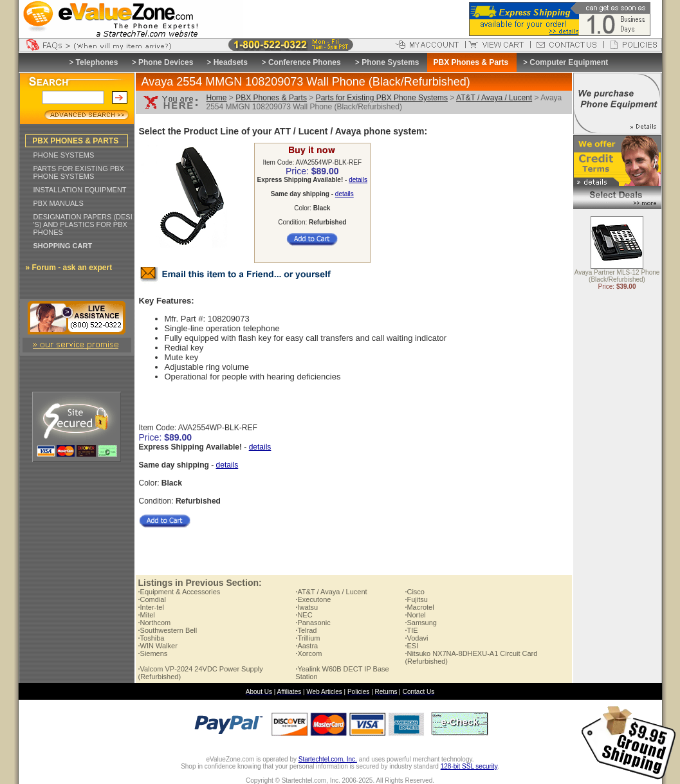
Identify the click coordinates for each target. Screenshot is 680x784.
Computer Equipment (569, 62)
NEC (304, 615)
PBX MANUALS (59, 203)
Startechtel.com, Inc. (328, 759)
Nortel (415, 615)
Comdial (152, 599)
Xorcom (308, 653)
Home (217, 98)
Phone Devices (166, 62)
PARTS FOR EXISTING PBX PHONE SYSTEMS (79, 172)
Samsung (421, 623)
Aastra (307, 646)
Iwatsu (307, 607)
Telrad (306, 630)
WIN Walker (158, 646)
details (358, 180)
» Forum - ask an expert (69, 268)
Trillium (308, 638)
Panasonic (313, 623)
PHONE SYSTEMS (64, 155)
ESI (411, 646)
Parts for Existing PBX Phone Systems (382, 98)
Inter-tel (151, 607)
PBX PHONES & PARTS (75, 141)
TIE (411, 630)
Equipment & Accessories (179, 592)
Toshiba (152, 638)
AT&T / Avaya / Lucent (494, 98)
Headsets (231, 62)
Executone (313, 599)
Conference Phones (305, 62)
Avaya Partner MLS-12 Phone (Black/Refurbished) (617, 277)
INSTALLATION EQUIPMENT (80, 190)
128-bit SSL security (469, 766)
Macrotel (419, 607)
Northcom (155, 623)
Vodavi (416, 638)
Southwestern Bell (168, 630)
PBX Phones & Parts (271, 98)
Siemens (153, 653)
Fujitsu (416, 599)
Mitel (147, 615)
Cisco (415, 592)
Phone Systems (390, 62)
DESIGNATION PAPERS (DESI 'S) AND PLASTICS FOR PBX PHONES (83, 224)
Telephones (97, 62)
